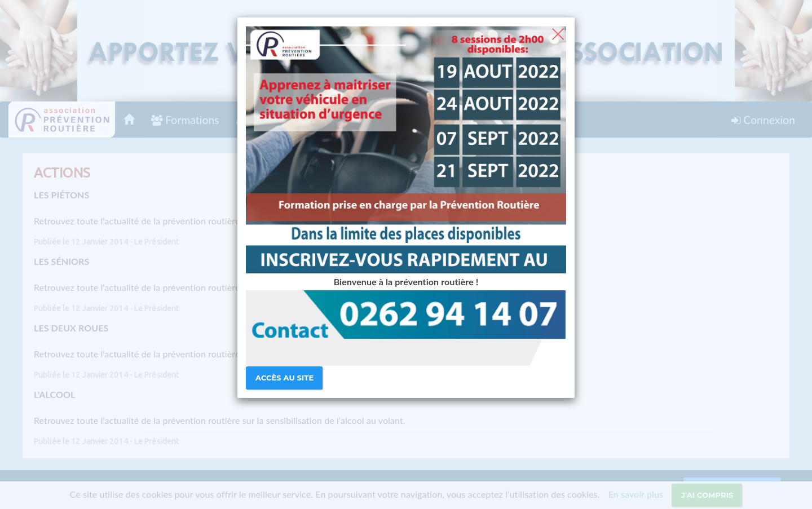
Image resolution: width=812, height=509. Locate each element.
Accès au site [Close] (284, 378)
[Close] (558, 33)
